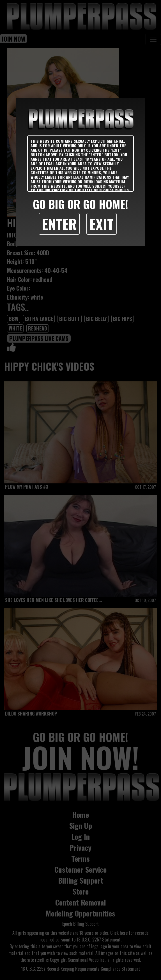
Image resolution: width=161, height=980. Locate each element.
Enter (59, 224)
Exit (102, 224)
